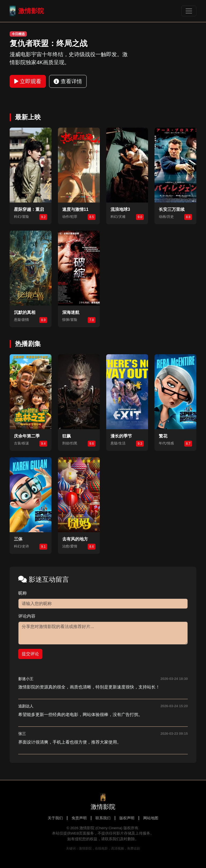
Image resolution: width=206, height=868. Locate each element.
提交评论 (30, 654)
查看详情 (68, 81)
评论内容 (27, 616)
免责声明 (79, 818)
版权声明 (127, 818)
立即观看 (28, 81)
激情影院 (27, 11)
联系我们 (103, 818)
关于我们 (55, 818)
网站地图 (151, 818)
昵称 (23, 593)
